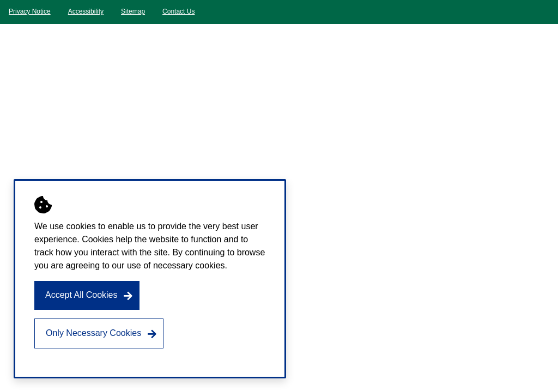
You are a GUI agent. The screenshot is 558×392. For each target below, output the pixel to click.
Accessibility (86, 11)
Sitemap (133, 11)
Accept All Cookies (81, 295)
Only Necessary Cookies (93, 333)
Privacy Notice (30, 11)
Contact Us (178, 11)
